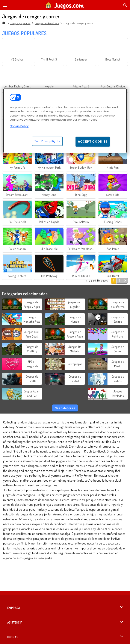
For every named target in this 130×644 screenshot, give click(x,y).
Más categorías (65, 408)
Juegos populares (20, 23)
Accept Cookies (93, 142)
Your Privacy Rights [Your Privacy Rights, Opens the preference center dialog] (47, 141)
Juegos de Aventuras (47, 23)
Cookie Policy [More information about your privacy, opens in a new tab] (19, 126)
